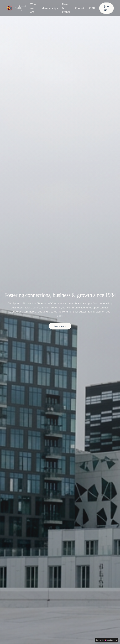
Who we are (33, 8)
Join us (106, 8)
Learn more (60, 326)
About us (22, 8)
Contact (80, 8)
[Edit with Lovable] (105, 640)
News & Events (66, 8)
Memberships (50, 8)
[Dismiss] (116, 640)
